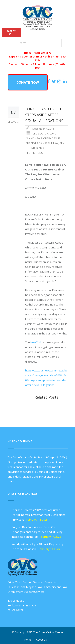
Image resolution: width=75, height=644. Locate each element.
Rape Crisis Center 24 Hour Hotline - (32, 56)
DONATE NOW (28, 82)
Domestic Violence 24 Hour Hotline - (32, 64)
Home (28, 640)
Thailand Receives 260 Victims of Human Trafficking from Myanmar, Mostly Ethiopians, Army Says (39, 515)
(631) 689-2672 (42, 53)
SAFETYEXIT (11, 32)
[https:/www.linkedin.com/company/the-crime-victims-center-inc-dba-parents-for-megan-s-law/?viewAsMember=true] (65, 81)
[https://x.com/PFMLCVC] (54, 81)
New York (36, 342)
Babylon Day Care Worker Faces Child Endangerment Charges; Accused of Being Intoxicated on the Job (37, 532)
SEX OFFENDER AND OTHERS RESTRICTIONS (45, 148)
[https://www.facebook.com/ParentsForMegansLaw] (49, 81)
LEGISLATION (41, 133)
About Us (41, 640)
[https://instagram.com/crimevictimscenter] (60, 81)
